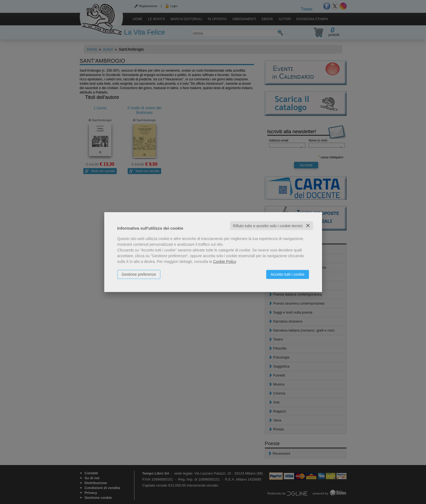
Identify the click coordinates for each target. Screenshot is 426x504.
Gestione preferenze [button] (139, 274)
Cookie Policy (225, 261)
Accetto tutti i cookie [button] (288, 274)
